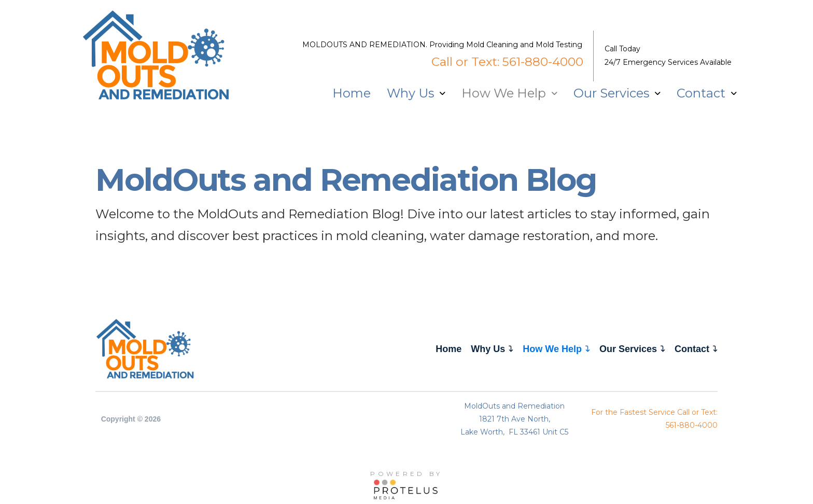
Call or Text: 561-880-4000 (507, 62)
